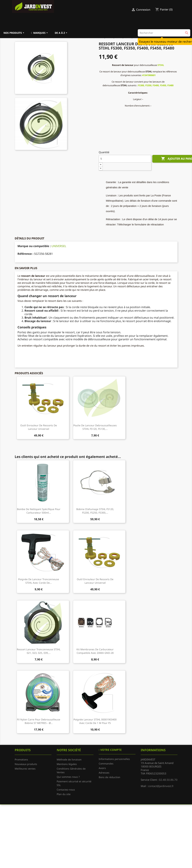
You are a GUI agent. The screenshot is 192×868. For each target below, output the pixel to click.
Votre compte (111, 750)
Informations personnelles (114, 759)
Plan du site (64, 794)
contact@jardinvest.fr (161, 786)
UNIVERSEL (59, 246)
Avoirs (102, 768)
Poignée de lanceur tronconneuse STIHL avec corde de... (39, 581)
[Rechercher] (164, 33)
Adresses (104, 773)
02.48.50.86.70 (168, 780)
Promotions (21, 759)
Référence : (25, 254)
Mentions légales (67, 764)
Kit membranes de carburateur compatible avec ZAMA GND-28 (95, 651)
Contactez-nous (66, 790)
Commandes (106, 764)
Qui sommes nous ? (68, 777)
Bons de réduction (109, 777)
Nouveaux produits (26, 764)
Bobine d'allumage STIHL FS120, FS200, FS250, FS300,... (95, 511)
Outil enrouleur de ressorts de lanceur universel (39, 427)
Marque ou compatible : (34, 246)
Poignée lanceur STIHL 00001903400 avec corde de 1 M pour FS (95, 721)
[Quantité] (125, 159)
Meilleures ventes (25, 769)
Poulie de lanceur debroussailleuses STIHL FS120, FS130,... (95, 427)
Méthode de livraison (69, 759)
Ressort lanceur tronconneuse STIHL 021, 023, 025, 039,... (39, 651)
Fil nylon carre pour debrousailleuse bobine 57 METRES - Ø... (39, 721)
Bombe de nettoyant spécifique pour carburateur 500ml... (39, 511)
